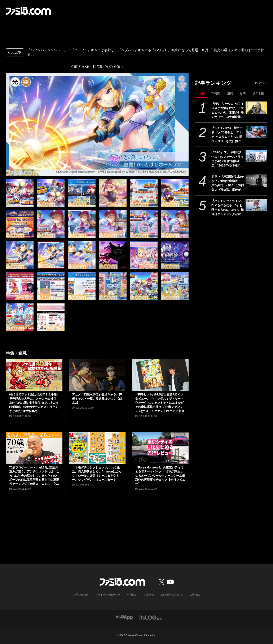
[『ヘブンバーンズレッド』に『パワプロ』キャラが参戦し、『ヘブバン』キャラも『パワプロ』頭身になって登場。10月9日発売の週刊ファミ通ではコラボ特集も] (20, 193)
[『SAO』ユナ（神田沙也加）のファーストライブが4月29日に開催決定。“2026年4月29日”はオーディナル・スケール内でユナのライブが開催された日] (256, 156)
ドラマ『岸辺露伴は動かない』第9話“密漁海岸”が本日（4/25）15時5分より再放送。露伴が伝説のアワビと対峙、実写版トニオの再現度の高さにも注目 (228, 183)
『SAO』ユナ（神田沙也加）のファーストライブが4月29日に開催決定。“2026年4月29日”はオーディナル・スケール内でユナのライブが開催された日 (228, 159)
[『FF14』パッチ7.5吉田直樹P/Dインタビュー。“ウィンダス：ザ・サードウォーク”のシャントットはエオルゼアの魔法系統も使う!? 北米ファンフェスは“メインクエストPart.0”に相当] (160, 375)
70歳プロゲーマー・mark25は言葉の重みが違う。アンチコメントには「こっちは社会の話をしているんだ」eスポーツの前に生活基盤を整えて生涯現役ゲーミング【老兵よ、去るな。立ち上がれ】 (34, 476)
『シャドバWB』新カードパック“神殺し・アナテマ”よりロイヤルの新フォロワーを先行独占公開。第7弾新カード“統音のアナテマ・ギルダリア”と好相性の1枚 (228, 135)
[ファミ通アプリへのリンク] (124, 617)
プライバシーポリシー (108, 595)
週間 (230, 93)
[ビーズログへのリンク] (151, 617)
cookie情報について (172, 595)
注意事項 (149, 595)
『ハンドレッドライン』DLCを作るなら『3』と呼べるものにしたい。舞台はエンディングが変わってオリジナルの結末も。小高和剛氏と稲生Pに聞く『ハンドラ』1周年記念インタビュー (228, 208)
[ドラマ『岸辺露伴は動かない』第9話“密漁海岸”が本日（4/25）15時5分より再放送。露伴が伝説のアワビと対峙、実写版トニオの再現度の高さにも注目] (256, 181)
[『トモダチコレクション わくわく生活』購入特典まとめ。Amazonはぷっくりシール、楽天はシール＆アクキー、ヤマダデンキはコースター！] (97, 448)
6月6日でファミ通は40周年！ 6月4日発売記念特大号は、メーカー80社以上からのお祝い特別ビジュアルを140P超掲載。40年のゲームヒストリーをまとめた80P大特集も (34, 403)
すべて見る (261, 83)
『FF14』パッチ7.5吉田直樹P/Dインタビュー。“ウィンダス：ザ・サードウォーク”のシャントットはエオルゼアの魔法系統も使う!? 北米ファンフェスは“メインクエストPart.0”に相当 (160, 403)
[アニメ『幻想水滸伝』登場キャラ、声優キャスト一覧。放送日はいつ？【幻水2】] (97, 375)
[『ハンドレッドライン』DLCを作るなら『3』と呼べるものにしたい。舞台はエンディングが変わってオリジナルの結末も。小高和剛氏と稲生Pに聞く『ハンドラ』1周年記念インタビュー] (256, 205)
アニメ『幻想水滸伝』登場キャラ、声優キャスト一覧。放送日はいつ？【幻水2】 (97, 399)
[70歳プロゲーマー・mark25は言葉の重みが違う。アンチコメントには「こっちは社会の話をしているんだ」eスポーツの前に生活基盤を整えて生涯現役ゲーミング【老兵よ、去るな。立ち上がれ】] (34, 448)
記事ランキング (213, 83)
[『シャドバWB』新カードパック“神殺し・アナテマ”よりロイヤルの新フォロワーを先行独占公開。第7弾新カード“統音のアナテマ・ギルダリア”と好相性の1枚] (256, 132)
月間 (243, 93)
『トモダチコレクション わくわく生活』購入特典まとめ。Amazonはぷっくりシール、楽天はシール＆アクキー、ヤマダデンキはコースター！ (97, 474)
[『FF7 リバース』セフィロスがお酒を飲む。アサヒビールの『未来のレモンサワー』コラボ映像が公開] (256, 108)
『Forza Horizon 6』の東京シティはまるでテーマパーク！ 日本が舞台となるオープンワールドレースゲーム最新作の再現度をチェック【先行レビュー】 (160, 476)
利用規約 (132, 595)
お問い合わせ (81, 595)
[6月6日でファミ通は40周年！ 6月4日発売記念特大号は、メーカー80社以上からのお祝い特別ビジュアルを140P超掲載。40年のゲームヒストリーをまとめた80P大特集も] (34, 375)
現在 (202, 93)
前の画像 (82, 67)
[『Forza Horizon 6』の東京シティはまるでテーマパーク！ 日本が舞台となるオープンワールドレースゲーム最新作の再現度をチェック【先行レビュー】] (160, 448)
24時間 (216, 93)
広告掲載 (195, 595)
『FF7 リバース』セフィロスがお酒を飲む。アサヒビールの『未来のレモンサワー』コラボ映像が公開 (228, 111)
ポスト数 (258, 93)
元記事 (14, 53)
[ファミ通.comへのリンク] (28, 11)
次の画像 (113, 67)
